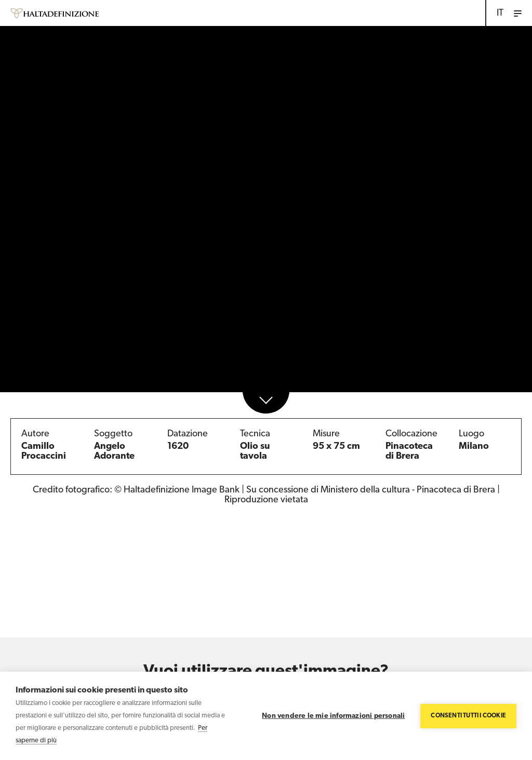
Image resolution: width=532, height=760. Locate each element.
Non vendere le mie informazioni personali (333, 716)
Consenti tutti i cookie (468, 716)
